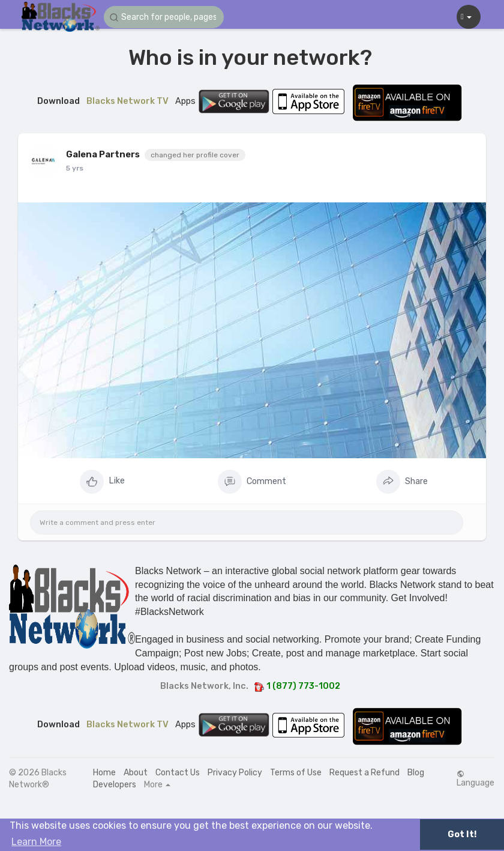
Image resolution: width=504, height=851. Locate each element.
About (136, 773)
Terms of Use (296, 773)
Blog (416, 773)
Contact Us (178, 773)
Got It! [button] (462, 834)
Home (104, 773)
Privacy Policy (235, 773)
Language (475, 779)
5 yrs (75, 168)
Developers (115, 785)
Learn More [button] (36, 842)
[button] (164, 17)
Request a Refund (364, 773)
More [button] (157, 785)
